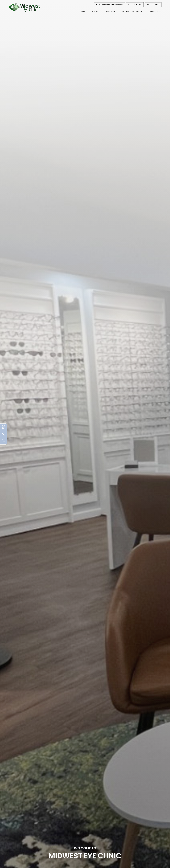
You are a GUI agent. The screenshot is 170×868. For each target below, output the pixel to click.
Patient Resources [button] (133, 11)
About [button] (96, 11)
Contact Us (155, 11)
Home (84, 11)
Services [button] (111, 11)
